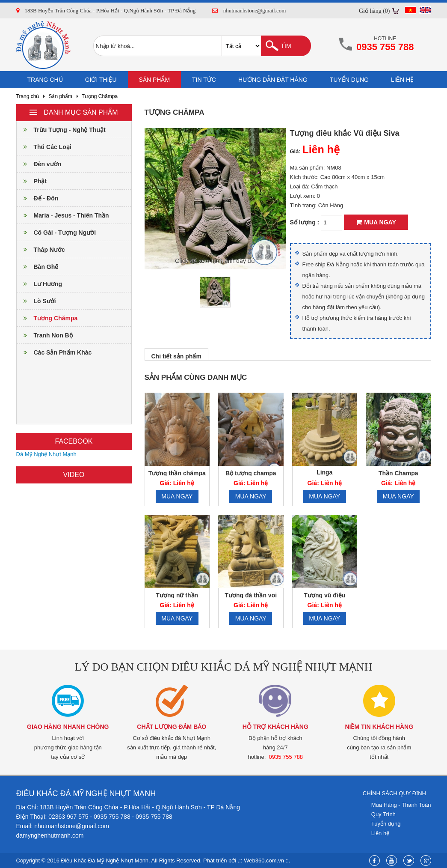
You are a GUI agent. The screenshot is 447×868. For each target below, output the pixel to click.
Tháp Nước (41, 250)
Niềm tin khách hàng (379, 727)
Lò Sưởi (36, 301)
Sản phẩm (154, 80)
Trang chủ (45, 80)
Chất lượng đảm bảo (172, 727)
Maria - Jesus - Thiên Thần (63, 215)
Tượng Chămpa (100, 96)
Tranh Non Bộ (45, 335)
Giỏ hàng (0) (374, 11)
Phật (32, 181)
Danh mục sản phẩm (74, 112)
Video (74, 475)
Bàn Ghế (38, 267)
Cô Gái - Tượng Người (56, 233)
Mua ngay (376, 222)
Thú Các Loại (44, 147)
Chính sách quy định (394, 793)
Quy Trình (383, 814)
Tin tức (204, 80)
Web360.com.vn (264, 861)
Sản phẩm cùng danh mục (196, 377)
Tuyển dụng (349, 80)
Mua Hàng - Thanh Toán (401, 805)
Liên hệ (402, 80)
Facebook (74, 441)
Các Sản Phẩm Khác (54, 352)
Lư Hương (40, 284)
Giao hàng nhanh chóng (68, 727)
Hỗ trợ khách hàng (275, 727)
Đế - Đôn (38, 198)
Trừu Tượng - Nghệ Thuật (61, 130)
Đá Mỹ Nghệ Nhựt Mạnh (46, 454)
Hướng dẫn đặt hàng (273, 80)
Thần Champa (398, 473)
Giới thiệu (101, 80)
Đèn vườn (39, 164)
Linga (324, 472)
